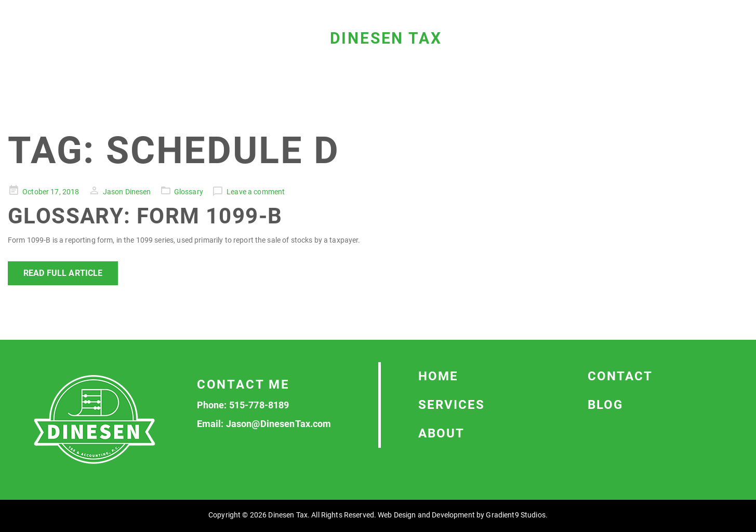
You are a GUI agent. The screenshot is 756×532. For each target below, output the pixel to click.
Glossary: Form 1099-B (145, 216)
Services (452, 405)
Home (438, 376)
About (441, 433)
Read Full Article (63, 273)
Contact (620, 376)
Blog (605, 405)
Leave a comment (256, 192)
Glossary (189, 192)
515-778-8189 (259, 405)
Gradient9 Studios (515, 515)
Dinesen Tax (386, 38)
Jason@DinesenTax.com (279, 424)
